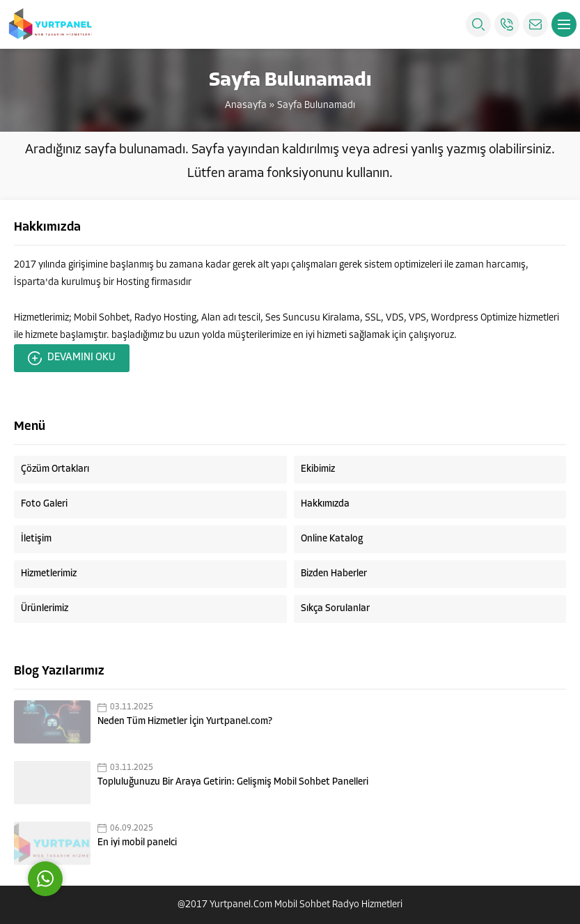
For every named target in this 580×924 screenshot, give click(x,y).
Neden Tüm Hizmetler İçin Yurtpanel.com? (185, 722)
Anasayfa (246, 106)
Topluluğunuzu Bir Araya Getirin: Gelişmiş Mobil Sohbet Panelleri (233, 782)
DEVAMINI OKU (72, 358)
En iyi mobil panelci (137, 843)
